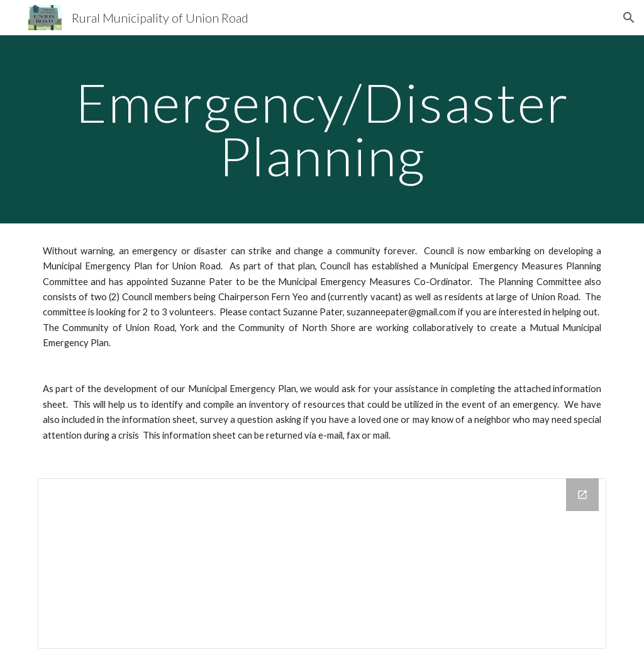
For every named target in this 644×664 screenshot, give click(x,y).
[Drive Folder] (322, 564)
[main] (322, 129)
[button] (629, 18)
